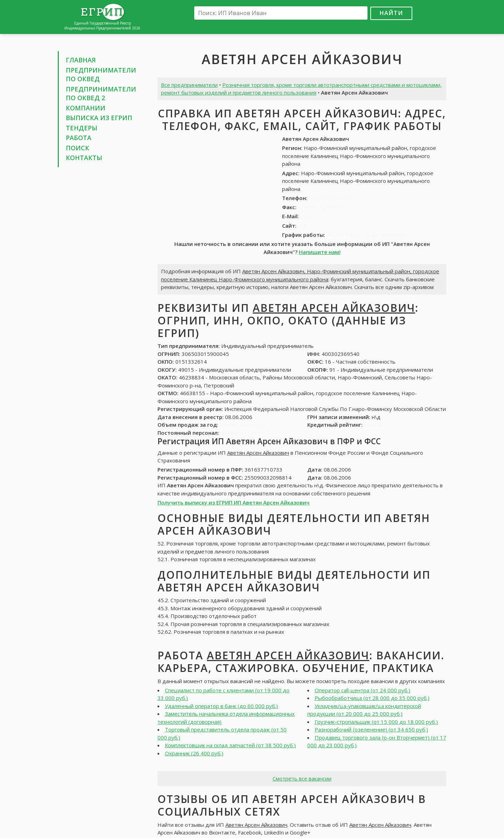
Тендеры (82, 128)
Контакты (84, 158)
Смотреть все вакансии (302, 778)
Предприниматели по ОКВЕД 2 (101, 94)
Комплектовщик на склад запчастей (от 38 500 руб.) (230, 745)
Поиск (78, 148)
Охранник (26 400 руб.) (194, 753)
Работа (79, 138)
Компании (86, 108)
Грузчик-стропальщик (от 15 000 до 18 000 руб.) (376, 722)
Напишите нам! (320, 252)
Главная (81, 60)
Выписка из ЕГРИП (99, 118)
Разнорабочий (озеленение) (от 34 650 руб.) (371, 729)
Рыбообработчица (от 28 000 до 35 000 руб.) (372, 698)
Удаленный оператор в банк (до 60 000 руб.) (221, 706)
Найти (391, 13)
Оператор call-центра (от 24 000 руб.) (362, 690)
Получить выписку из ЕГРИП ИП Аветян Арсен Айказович (233, 502)
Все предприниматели (189, 85)
